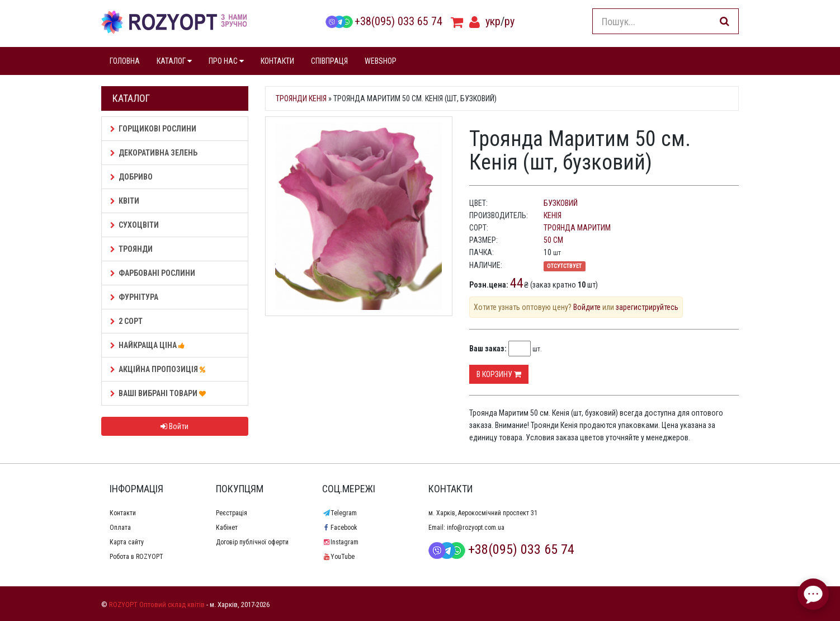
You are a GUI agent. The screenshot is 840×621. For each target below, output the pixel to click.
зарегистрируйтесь (647, 307)
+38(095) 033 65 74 (384, 21)
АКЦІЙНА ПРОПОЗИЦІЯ (159, 369)
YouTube (338, 557)
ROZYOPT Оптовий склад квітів (157, 604)
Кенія (553, 215)
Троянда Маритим (577, 228)
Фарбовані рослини (153, 273)
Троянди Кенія (301, 98)
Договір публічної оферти (252, 542)
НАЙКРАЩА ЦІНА (149, 345)
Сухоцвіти (135, 225)
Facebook (340, 528)
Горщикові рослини (153, 129)
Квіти (125, 201)
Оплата (120, 528)
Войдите (587, 307)
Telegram (339, 513)
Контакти (123, 513)
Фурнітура (134, 297)
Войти (174, 426)
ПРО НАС (226, 61)
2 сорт (126, 321)
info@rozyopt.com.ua (476, 528)
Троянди (131, 249)
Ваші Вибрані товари (160, 393)
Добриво (131, 177)
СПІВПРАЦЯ (329, 61)
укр (493, 21)
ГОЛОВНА (125, 61)
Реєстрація (232, 513)
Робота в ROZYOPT (136, 557)
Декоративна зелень (154, 153)
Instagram (340, 542)
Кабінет (227, 528)
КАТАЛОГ (174, 61)
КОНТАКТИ (277, 61)
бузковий (561, 203)
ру (509, 21)
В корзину (499, 374)
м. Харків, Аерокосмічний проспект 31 (483, 513)
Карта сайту (127, 542)
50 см (553, 240)
